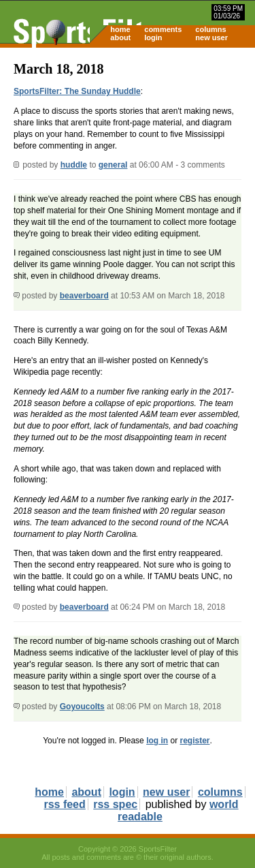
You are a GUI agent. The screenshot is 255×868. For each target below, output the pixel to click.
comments (163, 29)
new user (211, 37)
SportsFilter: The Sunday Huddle (77, 91)
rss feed (64, 804)
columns (210, 29)
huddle (74, 165)
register (194, 741)
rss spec (115, 804)
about (120, 37)
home (120, 29)
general (113, 165)
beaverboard (84, 296)
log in (157, 741)
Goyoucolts (82, 707)
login (153, 37)
